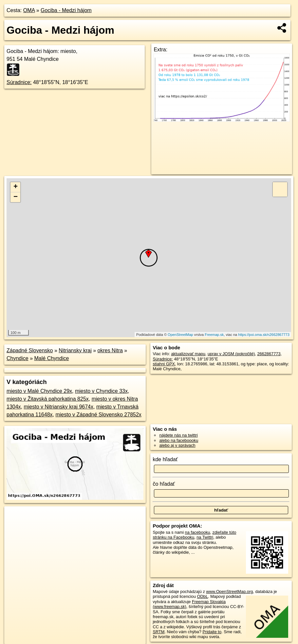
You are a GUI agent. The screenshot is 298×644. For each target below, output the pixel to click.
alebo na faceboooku (179, 440)
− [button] (16, 197)
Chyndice (18, 358)
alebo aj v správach (177, 445)
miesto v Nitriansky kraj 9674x (58, 407)
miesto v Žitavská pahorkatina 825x (48, 399)
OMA (29, 10)
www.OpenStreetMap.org (229, 592)
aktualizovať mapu (188, 354)
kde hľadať (165, 459)
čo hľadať (164, 484)
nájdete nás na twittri (178, 435)
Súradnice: (19, 82)
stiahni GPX (164, 364)
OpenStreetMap (180, 335)
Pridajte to (212, 632)
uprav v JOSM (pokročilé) (231, 354)
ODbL (203, 596)
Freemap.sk (214, 335)
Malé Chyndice (52, 358)
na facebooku (198, 532)
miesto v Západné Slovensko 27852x (98, 415)
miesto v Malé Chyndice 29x (39, 391)
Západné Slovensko (30, 350)
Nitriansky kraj (75, 350)
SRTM (158, 632)
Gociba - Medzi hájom (66, 10)
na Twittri (205, 537)
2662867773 (269, 354)
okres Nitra (110, 350)
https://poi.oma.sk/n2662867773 (264, 335)
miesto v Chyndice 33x (101, 391)
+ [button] (16, 187)
